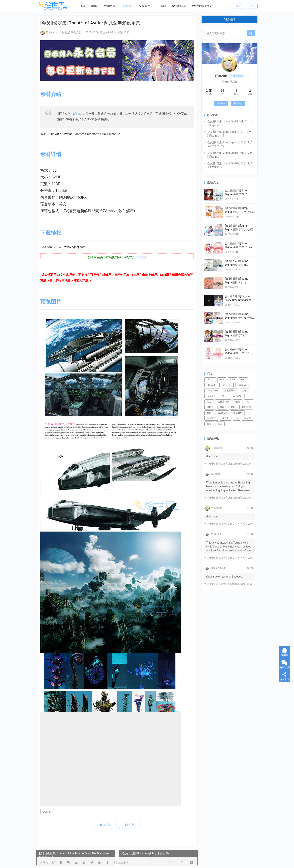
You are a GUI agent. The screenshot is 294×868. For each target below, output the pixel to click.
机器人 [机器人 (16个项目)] (210, 407)
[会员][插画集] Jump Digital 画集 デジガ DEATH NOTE (237, 335)
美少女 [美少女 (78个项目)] (226, 418)
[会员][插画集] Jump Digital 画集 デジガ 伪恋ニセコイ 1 (239, 247)
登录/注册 (140, 257)
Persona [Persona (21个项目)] (242, 385)
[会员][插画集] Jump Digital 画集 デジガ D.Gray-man (237, 194)
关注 (221, 103)
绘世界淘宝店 (202, 6)
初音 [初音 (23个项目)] (224, 396)
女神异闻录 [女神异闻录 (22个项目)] (223, 402)
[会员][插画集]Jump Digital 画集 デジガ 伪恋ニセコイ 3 (239, 212)
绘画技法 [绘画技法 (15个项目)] (211, 418)
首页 (83, 6)
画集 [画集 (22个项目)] (209, 413)
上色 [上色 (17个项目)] (244, 391)
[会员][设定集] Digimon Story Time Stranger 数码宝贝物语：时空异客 (240, 300)
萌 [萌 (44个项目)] (237, 418)
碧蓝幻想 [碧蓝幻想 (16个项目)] (222, 413)
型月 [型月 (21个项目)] (209, 402)
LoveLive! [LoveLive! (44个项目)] (226, 385)
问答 (162, 6)
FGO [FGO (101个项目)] (243, 380)
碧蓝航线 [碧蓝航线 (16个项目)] (238, 413)
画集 (94, 6)
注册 (252, 6)
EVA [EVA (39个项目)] (222, 380)
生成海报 (121, 862)
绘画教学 (110, 6)
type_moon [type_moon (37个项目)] (212, 391)
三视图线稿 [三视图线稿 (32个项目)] (230, 391)
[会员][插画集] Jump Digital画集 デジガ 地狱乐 (238, 318)
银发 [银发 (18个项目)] (209, 424)
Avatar (78, 114)
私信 (238, 103)
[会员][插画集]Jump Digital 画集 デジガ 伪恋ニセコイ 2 (239, 229)
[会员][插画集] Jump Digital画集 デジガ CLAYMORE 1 (237, 282)
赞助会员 (179, 6)
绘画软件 (145, 6)
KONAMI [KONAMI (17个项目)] (211, 385)
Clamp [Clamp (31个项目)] (210, 380)
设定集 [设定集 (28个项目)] (247, 418)
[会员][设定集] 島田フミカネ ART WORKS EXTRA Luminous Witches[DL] (251, 524)
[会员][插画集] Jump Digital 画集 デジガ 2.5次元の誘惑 (239, 353)
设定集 (127, 6)
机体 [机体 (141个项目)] (249, 402)
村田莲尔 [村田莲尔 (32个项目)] (246, 407)
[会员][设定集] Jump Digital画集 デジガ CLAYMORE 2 (237, 265)
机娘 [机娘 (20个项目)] (222, 407)
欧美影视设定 (73, 32)
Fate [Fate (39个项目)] (232, 380)
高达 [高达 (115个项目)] (220, 424)
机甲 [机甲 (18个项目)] (233, 407)
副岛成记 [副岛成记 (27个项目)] (238, 396)
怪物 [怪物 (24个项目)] (238, 402)
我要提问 (229, 19)
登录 (238, 6)
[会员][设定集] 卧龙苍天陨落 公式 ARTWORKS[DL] (239, 464)
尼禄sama (49, 32)
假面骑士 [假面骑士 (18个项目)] (211, 396)
